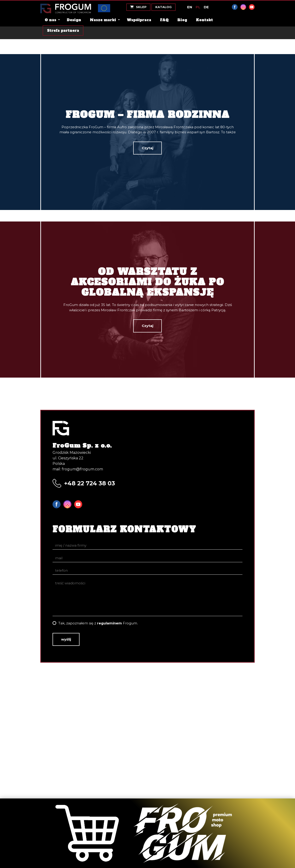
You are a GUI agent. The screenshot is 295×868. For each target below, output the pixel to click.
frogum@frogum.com (82, 469)
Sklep (138, 7)
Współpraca (139, 20)
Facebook (235, 7)
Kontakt (204, 20)
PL (198, 7)
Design (74, 20)
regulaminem (109, 623)
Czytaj (147, 148)
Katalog (164, 7)
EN (190, 7)
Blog (182, 20)
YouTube (252, 7)
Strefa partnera (63, 31)
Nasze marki (103, 20)
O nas (50, 20)
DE (206, 7)
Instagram (243, 7)
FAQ (164, 20)
